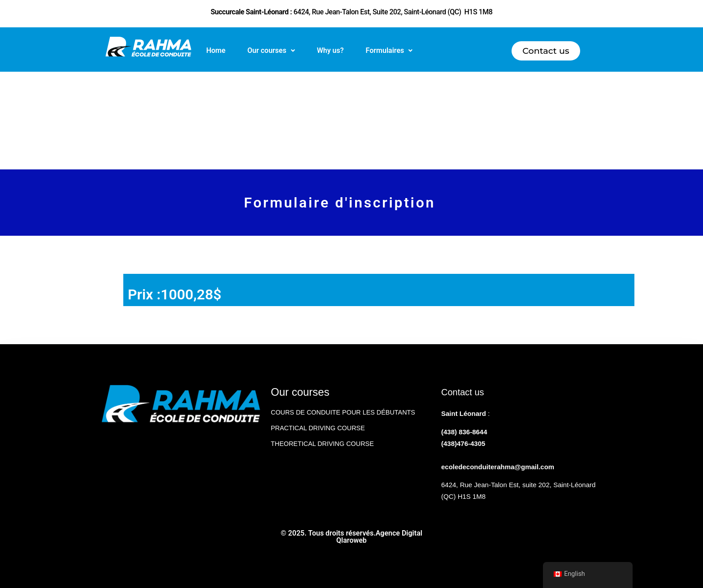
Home (216, 50)
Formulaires (389, 50)
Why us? (330, 50)
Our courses (271, 50)
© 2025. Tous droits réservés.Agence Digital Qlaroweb (351, 537)
